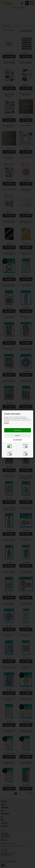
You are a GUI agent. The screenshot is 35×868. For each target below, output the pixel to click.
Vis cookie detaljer (17, 440)
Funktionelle (10, 454)
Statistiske (25, 454)
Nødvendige (10, 446)
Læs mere (6, 423)
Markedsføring (25, 446)
